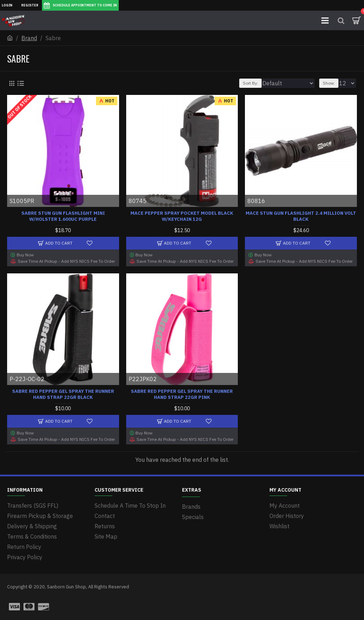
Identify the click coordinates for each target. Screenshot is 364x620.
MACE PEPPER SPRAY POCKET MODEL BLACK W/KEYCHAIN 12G (182, 216)
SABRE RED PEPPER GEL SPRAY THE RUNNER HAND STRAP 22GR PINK (182, 394)
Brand (29, 38)
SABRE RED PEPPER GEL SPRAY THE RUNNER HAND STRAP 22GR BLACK (63, 394)
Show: (329, 83)
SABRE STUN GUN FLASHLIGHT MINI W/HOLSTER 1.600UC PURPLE (63, 216)
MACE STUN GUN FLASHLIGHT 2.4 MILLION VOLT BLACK (301, 216)
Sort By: (250, 83)
